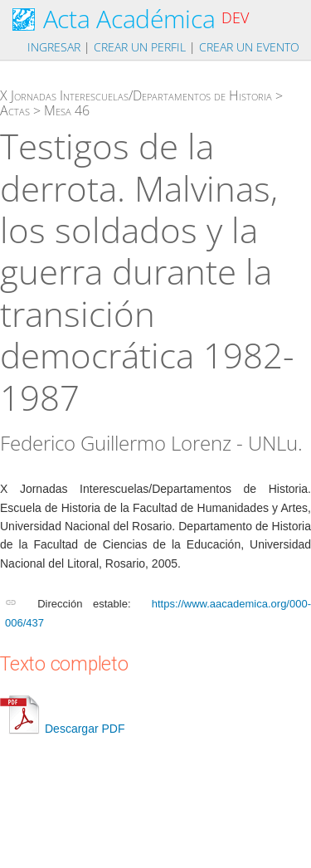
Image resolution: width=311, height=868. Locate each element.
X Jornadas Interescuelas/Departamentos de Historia (136, 95)
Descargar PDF (62, 729)
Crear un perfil (140, 47)
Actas (15, 110)
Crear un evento (249, 47)
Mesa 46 (67, 110)
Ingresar (54, 47)
